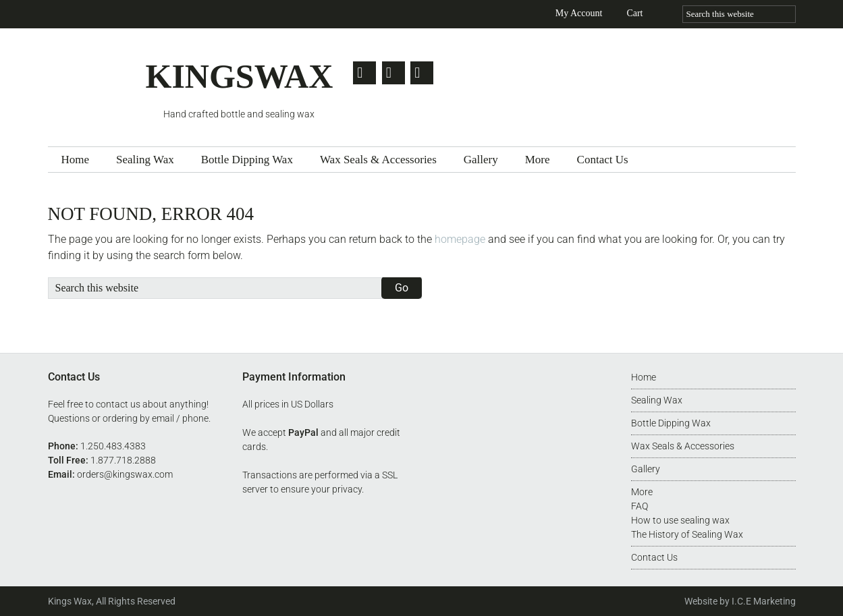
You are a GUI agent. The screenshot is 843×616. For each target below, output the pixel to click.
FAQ (640, 506)
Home (644, 377)
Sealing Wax (657, 400)
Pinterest (427, 73)
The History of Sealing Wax (687, 534)
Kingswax (97, 83)
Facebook (396, 73)
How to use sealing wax (680, 520)
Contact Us (654, 557)
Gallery (646, 469)
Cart (634, 13)
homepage (460, 239)
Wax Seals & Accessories (683, 446)
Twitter (364, 73)
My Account (579, 13)
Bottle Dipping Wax (671, 423)
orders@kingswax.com (125, 474)
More (642, 492)
